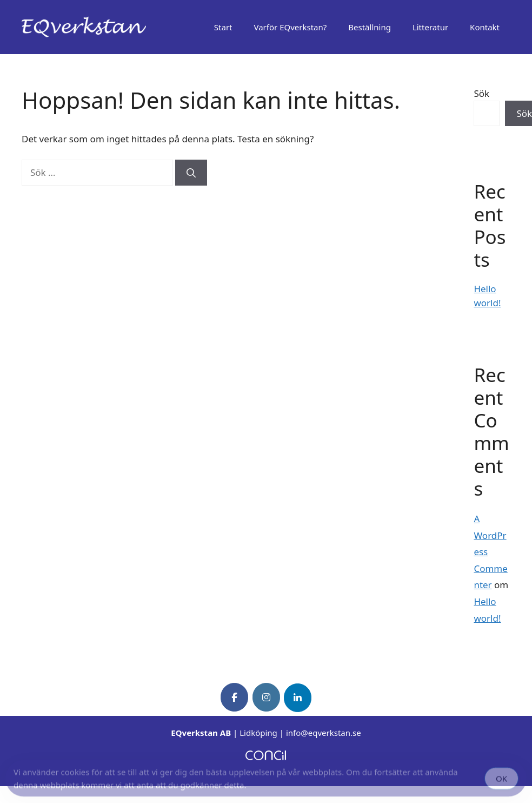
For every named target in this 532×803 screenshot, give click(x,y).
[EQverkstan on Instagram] (266, 697)
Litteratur (430, 27)
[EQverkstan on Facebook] (234, 697)
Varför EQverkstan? (291, 27)
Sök (481, 93)
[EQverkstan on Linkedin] (298, 698)
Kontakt (485, 27)
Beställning (370, 27)
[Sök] (191, 173)
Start (223, 27)
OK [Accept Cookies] (501, 780)
